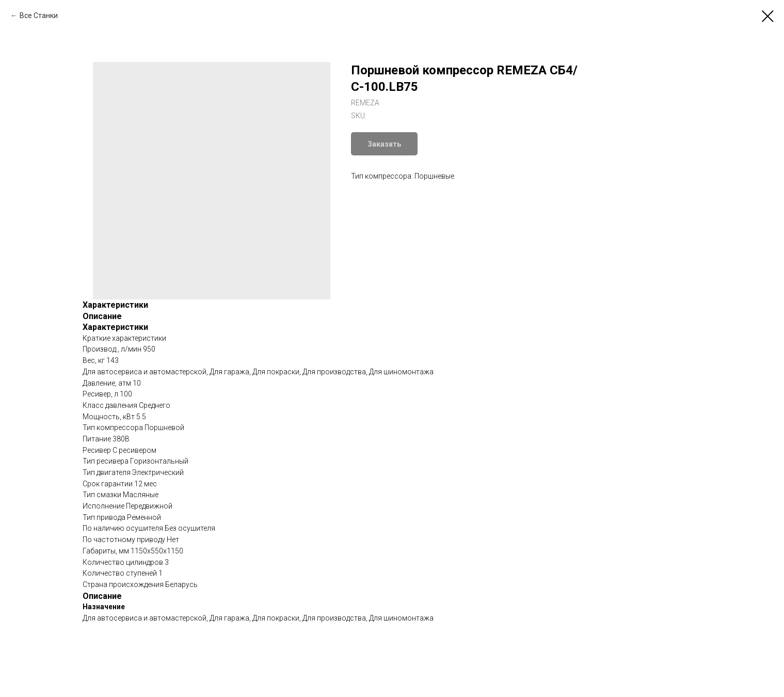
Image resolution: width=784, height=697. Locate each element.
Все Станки (39, 15)
